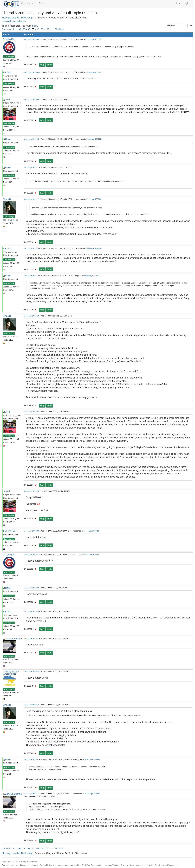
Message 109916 (31, 275)
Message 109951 (31, 759)
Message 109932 (31, 588)
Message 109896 (31, 139)
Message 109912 (31, 199)
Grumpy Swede (11, 672)
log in (34, 26)
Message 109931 (31, 554)
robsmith (8, 72)
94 (20, 29)
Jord (7, 99)
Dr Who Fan (9, 39)
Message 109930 (31, 531)
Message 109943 (31, 671)
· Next (61, 29)
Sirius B (7, 199)
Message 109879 (94, 39)
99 (42, 29)
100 (47, 29)
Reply (42, 65)
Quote (50, 65)
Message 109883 (31, 39)
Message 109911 (31, 167)
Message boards (10, 18)
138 (55, 29)
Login (186, 3)
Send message (9, 57)
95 (24, 29)
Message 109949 (31, 705)
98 (38, 29)
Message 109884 (31, 72)
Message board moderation (14, 21)
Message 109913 (31, 248)
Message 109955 (31, 794)
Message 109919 (31, 316)
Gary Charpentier (14, 639)
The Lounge (27, 18)
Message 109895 (31, 99)
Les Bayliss (9, 531)
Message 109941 (31, 638)
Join (178, 3)
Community (28, 3)
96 (29, 29)
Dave (8, 139)
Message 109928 (31, 491)
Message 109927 (31, 412)
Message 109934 (31, 611)
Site (41, 3)
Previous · (7, 29)
